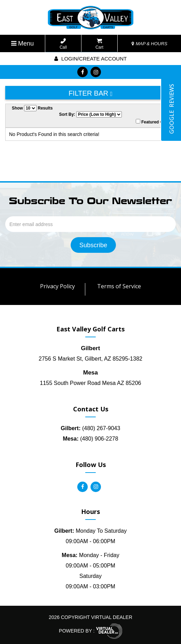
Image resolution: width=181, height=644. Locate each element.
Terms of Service (119, 286)
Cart (99, 44)
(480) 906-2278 (90, 439)
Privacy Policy (57, 286)
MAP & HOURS (149, 44)
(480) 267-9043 (91, 428)
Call (63, 44)
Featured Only (152, 122)
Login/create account (90, 59)
